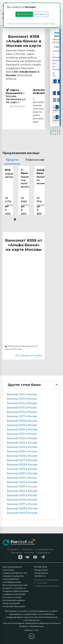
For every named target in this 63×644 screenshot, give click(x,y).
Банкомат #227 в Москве (22, 460)
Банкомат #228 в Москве (22, 465)
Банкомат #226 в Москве (22, 456)
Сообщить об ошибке (29, 355)
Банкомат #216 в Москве (22, 412)
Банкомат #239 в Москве (22, 513)
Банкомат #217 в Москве (22, 416)
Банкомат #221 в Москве (22, 434)
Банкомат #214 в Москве (22, 403)
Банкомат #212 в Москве (22, 394)
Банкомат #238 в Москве (22, 508)
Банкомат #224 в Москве (22, 447)
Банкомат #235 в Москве (22, 495)
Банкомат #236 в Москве (22, 500)
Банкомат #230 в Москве (22, 473)
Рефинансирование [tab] (40, 160)
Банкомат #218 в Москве (22, 421)
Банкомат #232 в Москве (22, 482)
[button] (15, 219)
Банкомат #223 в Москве (22, 443)
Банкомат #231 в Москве (22, 478)
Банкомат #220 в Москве (22, 430)
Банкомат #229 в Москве (22, 469)
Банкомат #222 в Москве (22, 438)
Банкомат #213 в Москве (22, 399)
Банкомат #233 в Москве (22, 487)
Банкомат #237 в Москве (22, 504)
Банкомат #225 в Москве (22, 451)
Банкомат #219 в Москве (22, 425)
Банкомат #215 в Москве (22, 408)
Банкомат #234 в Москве (22, 491)
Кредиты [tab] (12, 160)
